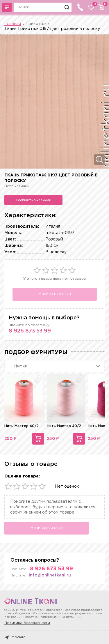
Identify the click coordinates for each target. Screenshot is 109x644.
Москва (15, 637)
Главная (13, 24)
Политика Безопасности (27, 623)
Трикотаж (36, 24)
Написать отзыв (55, 294)
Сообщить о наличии (34, 200)
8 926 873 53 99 (30, 331)
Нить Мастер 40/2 (22, 426)
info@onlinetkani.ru (50, 575)
